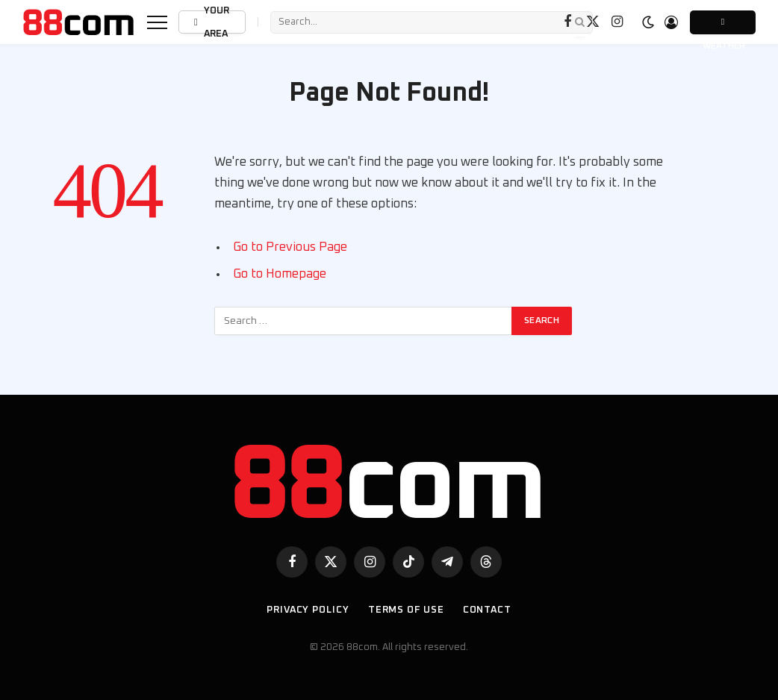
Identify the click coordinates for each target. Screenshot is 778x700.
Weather (723, 26)
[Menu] (157, 22)
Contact (487, 610)
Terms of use (406, 610)
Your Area (211, 22)
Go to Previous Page (290, 247)
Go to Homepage (280, 274)
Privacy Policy (308, 610)
